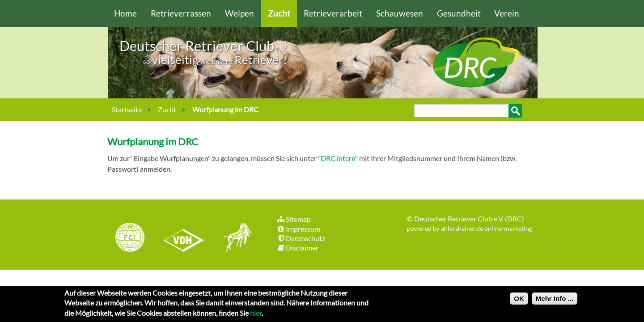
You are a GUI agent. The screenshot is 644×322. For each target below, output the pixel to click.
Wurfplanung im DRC (225, 109)
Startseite (127, 109)
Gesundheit (459, 13)
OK (519, 301)
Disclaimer (297, 248)
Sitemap (294, 219)
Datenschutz (301, 238)
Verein (507, 13)
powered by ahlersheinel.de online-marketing (470, 228)
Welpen (239, 13)
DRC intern (338, 158)
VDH (186, 238)
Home (125, 13)
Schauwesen (400, 13)
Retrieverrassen (181, 13)
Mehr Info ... (555, 301)
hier (256, 315)
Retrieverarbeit (333, 13)
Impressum (298, 229)
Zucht (279, 13)
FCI (138, 238)
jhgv (234, 238)
